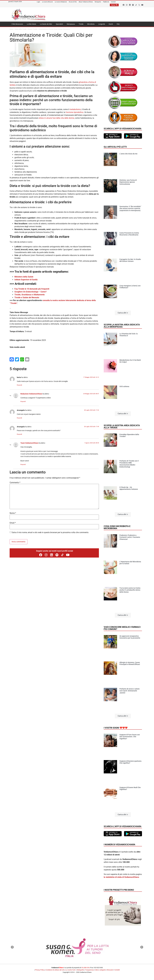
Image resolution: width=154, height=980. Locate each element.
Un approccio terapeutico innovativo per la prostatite (130, 637)
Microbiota (91, 24)
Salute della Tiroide (21, 29)
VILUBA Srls (86, 968)
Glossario (110, 970)
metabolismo (75, 109)
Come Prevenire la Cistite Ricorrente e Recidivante (129, 234)
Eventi (111, 24)
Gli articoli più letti (115, 147)
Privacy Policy (40, 970)
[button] (123, 313)
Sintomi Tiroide (32, 29)
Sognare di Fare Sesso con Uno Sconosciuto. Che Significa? (130, 737)
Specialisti (59, 24)
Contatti (117, 970)
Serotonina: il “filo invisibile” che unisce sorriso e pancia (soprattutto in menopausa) (130, 209)
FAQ (118, 24)
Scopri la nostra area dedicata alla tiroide (122, 426)
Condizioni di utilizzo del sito (55, 970)
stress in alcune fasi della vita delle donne (56, 118)
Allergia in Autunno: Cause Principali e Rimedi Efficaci (130, 663)
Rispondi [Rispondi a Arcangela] (19, 418)
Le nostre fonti (71, 970)
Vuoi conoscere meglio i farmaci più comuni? (122, 628)
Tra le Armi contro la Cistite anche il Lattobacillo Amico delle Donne (130, 590)
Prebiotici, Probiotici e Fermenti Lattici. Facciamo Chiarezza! (130, 537)
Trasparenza (89, 970)
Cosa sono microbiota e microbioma (117, 527)
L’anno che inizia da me (128, 154)
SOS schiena (124, 386)
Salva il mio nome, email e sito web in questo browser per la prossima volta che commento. (50, 532)
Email (13, 523)
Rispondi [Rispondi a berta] (19, 385)
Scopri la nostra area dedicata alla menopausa (122, 326)
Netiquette (80, 970)
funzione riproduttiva (75, 112)
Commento (15, 483)
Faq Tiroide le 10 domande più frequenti (32, 289)
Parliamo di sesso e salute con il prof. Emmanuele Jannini (130, 691)
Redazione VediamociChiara (31, 394)
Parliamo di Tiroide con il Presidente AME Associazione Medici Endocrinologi (129, 464)
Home (11, 29)
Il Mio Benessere (17, 24)
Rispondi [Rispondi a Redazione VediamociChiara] (23, 402)
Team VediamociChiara (29, 443)
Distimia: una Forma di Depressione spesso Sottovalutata (128, 182)
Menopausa (71, 24)
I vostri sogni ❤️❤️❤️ (116, 728)
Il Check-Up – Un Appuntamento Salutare (129, 488)
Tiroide (81, 24)
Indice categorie (100, 970)
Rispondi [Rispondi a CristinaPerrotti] (23, 465)
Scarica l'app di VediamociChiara (123, 129)
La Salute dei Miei (46, 24)
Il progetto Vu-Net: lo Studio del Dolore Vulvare (130, 260)
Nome (13, 513)
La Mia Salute (31, 24)
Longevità (102, 24)
